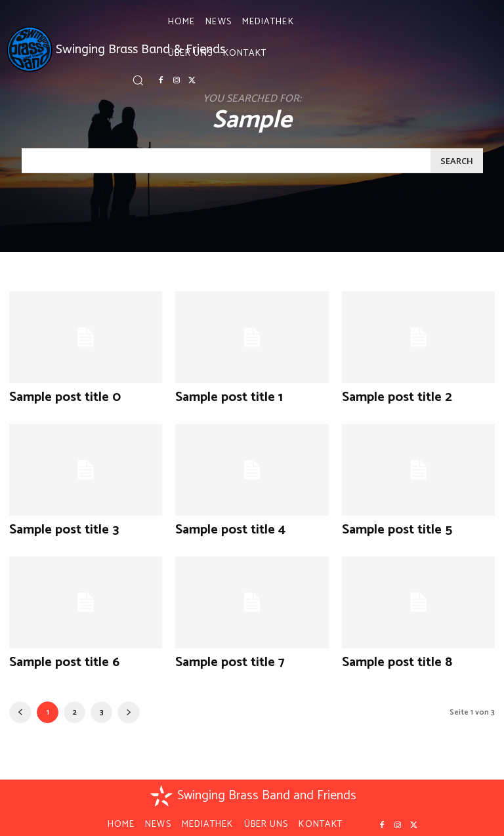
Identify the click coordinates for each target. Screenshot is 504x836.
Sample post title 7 (221, 657)
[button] (138, 80)
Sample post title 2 (388, 396)
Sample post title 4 (221, 526)
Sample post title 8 (388, 657)
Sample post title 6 (55, 657)
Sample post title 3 (55, 526)
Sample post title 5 (388, 526)
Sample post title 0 (56, 396)
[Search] (457, 161)
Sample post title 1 (220, 396)
